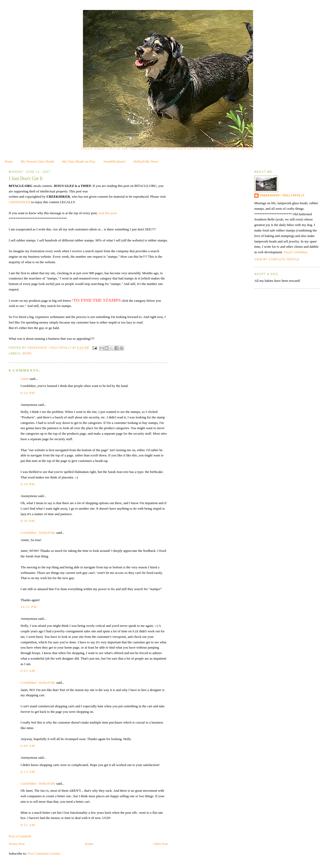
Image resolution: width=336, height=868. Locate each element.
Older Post (161, 844)
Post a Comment (20, 836)
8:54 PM (28, 484)
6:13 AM (28, 772)
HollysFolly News (146, 161)
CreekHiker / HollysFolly (50, 348)
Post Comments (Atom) (44, 853)
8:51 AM (28, 825)
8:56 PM (28, 521)
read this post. (108, 213)
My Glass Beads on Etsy (79, 161)
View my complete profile (277, 259)
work (27, 354)
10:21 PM (29, 607)
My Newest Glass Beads (37, 161)
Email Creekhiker (296, 252)
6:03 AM (28, 671)
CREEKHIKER (20, 202)
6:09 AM (28, 746)
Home (9, 161)
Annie (25, 379)
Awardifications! (115, 161)
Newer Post (17, 844)
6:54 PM (28, 393)
